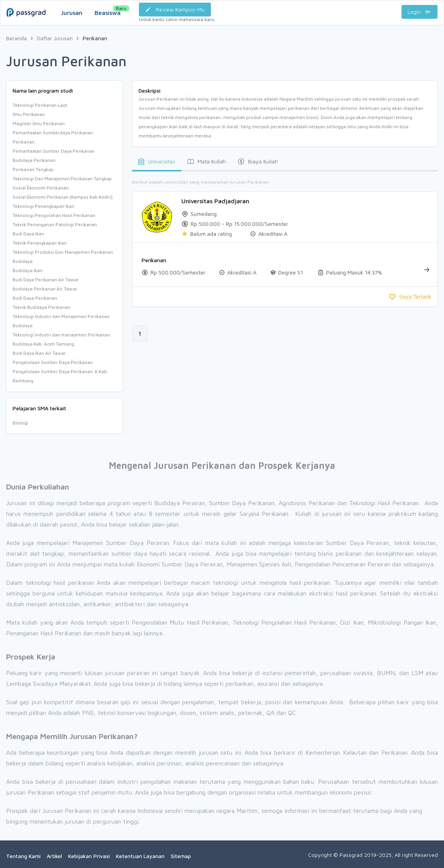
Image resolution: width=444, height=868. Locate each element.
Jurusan (72, 13)
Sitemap (181, 856)
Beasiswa (108, 11)
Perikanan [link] (95, 38)
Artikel (54, 856)
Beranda (16, 38)
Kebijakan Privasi (89, 856)
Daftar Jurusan (55, 38)
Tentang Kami (23, 856)
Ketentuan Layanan (140, 856)
